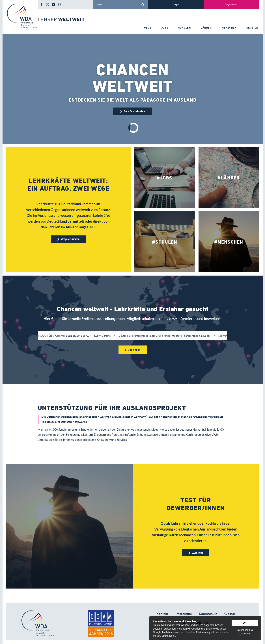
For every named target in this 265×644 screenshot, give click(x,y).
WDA (164, 319)
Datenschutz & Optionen (245, 632)
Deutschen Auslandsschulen (134, 430)
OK (245, 623)
